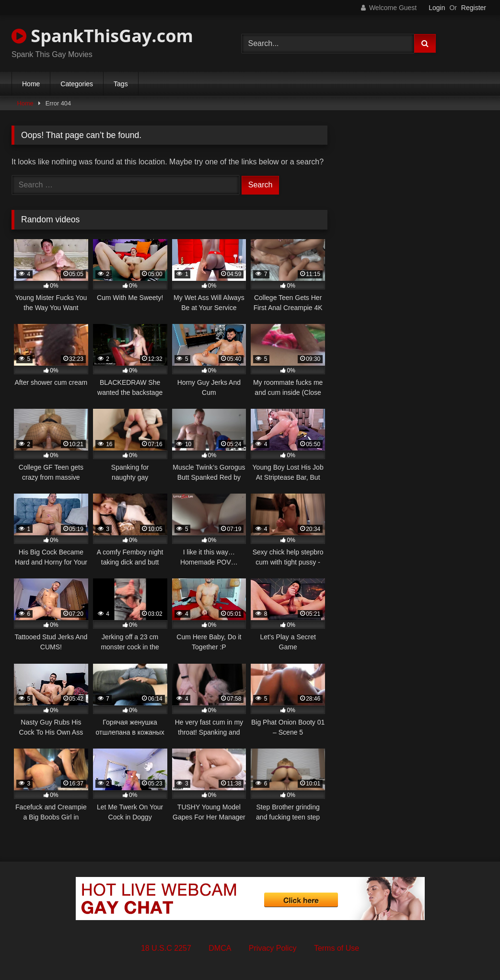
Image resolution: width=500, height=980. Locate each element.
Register (474, 8)
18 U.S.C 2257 (166, 948)
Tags (121, 84)
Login (437, 8)
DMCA (220, 948)
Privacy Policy (273, 948)
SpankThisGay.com (102, 36)
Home (31, 84)
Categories (77, 84)
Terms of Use (337, 948)
